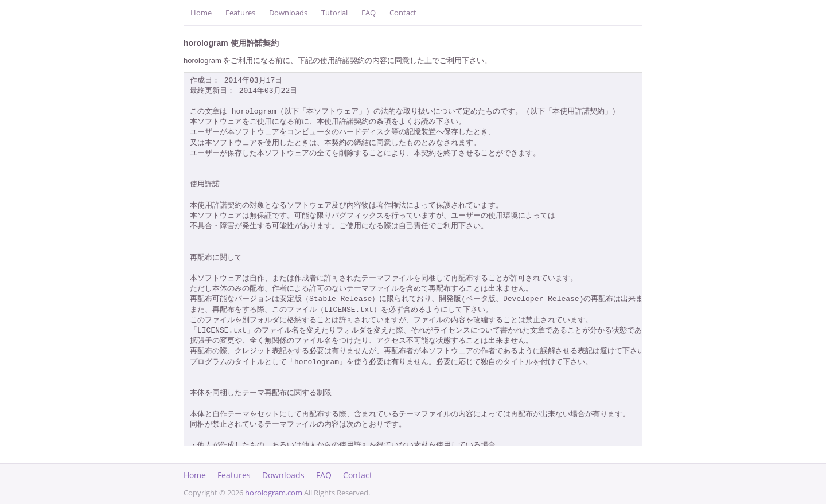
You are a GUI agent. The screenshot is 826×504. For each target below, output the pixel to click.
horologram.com (274, 493)
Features (240, 13)
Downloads (288, 13)
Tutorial (334, 13)
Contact (403, 13)
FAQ (369, 13)
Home (201, 13)
